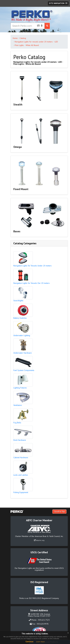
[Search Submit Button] (47, 26)
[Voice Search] (42, 26)
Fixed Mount (21, 189)
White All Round (32, 45)
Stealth (18, 104)
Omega (18, 147)
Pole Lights (19, 45)
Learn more (40, 642)
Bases (17, 231)
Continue (29, 642)
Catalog (23, 38)
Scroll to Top (59, 512)
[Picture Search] (38, 26)
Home (15, 38)
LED (56, 42)
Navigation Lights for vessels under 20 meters (34, 42)
